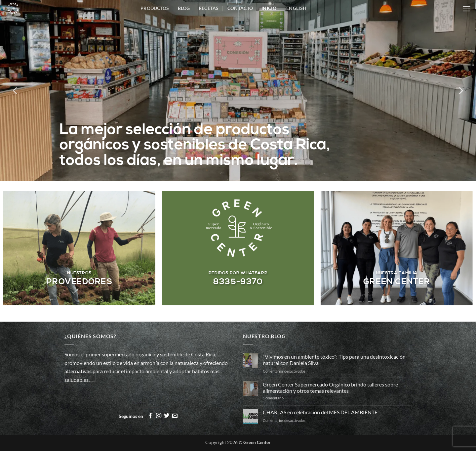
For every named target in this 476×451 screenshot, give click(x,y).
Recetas (209, 8)
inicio (269, 8)
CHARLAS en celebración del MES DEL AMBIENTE (320, 412)
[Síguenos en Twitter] (167, 416)
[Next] (460, 90)
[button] (467, 9)
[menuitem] (296, 8)
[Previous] (16, 90)
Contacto (240, 8)
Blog (184, 8)
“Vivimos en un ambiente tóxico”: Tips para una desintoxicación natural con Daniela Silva (334, 360)
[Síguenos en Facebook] (150, 416)
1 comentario (285, 398)
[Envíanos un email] (175, 416)
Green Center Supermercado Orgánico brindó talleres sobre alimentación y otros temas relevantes (330, 387)
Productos (155, 8)
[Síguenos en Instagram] (159, 416)
